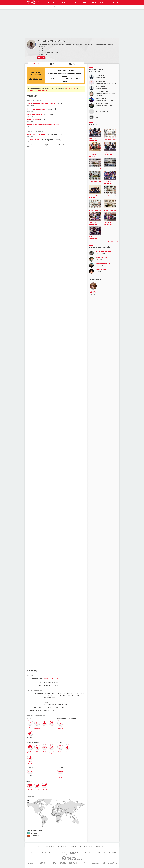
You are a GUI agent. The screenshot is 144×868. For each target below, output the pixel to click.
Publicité (50, 852)
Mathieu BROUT (102, 258)
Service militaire (94, 7)
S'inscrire (29, 7)
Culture (74, 2)
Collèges (54, 7)
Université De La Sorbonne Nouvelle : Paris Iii (43, 125)
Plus (103, 2)
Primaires (62, 7)
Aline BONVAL (93, 292)
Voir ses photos (113, 241)
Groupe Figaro (65, 854)
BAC (30, 79)
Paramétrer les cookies (101, 852)
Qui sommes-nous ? (34, 852)
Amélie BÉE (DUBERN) (103, 252)
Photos (55, 64)
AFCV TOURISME (33, 140)
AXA (28, 145)
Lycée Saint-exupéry (34, 114)
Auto (94, 2)
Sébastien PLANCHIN (103, 264)
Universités (71, 7)
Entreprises (81, 7)
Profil (38, 64)
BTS (41, 79)
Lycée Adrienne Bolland (36, 135)
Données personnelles (88, 852)
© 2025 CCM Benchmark (76, 854)
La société (62, 852)
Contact (42, 852)
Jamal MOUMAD (101, 99)
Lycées (47, 7)
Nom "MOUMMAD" (102, 112)
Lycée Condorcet (33, 119)
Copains (75, 64)
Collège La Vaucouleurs (36, 109)
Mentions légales (111, 852)
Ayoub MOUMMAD (102, 92)
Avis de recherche (109, 7)
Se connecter (39, 7)
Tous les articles (70, 852)
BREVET (36, 79)
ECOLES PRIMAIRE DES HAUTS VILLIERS (41, 104)
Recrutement (78, 852)
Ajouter (42, 58)
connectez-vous (71, 88)
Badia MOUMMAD (102, 87)
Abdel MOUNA (101, 76)
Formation (56, 852)
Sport (64, 2)
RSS (46, 852)
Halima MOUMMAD (102, 104)
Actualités (52, 2)
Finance (85, 2)
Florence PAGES (102, 270)
